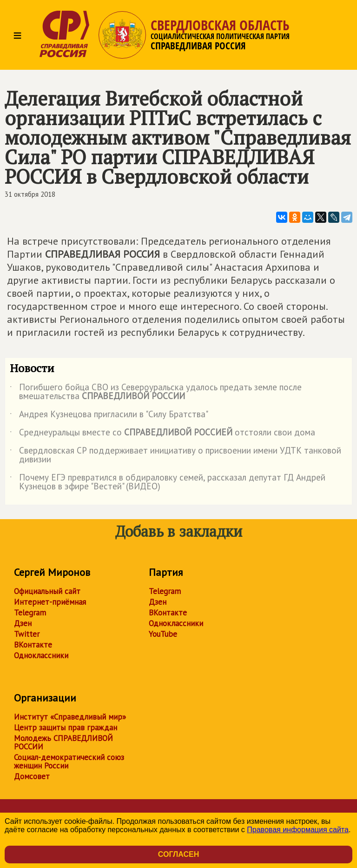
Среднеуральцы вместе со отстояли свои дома (162, 434)
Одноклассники (41, 655)
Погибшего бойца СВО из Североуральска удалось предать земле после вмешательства (156, 392)
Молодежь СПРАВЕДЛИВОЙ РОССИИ (63, 742)
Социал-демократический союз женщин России (69, 761)
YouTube (163, 634)
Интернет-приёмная (50, 602)
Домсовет (32, 776)
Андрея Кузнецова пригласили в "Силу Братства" (109, 416)
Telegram (30, 613)
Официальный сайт (47, 591)
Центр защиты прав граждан (66, 728)
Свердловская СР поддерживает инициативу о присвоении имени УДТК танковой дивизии (175, 455)
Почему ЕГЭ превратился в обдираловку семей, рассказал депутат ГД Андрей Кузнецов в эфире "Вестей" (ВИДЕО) (168, 482)
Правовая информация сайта (298, 830)
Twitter (27, 634)
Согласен (178, 854)
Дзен (23, 623)
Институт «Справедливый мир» (70, 717)
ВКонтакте (33, 645)
